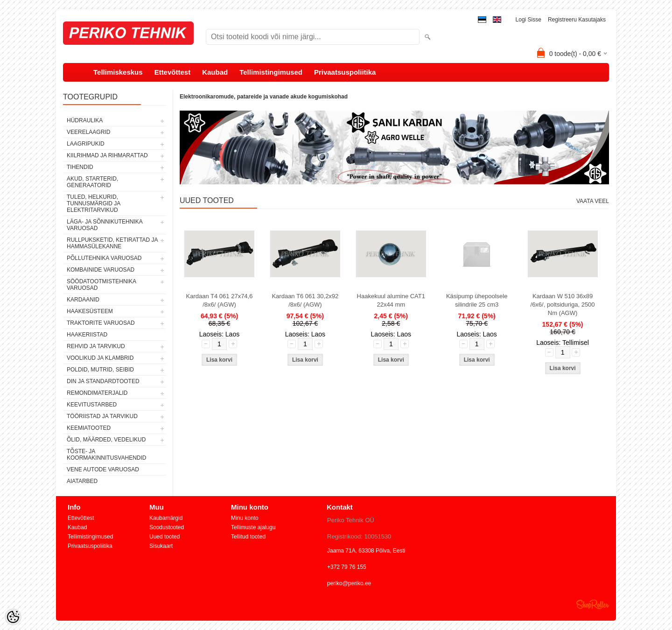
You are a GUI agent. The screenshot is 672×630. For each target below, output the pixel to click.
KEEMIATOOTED (89, 428)
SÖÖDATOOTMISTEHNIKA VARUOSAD (101, 285)
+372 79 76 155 (347, 567)
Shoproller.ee (593, 604)
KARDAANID (83, 300)
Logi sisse (528, 20)
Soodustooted (167, 527)
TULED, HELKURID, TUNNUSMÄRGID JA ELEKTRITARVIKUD (94, 203)
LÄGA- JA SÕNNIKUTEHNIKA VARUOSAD (105, 225)
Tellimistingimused (271, 72)
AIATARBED (82, 481)
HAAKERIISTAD (87, 335)
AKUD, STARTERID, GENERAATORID (92, 182)
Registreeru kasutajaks (577, 20)
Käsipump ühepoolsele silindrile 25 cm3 (477, 300)
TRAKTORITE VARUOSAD (101, 323)
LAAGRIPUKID (86, 144)
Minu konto (245, 518)
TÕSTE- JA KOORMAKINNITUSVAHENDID (106, 455)
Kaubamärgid (166, 518)
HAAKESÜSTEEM (90, 311)
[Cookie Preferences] (13, 617)
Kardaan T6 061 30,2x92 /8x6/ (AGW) (305, 300)
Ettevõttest (173, 72)
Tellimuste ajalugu (253, 527)
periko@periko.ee (349, 583)
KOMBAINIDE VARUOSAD (101, 270)
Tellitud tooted (248, 537)
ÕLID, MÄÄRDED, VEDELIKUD (106, 440)
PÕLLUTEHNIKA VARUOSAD (104, 258)
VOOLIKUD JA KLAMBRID (100, 358)
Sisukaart (161, 546)
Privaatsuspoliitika (345, 72)
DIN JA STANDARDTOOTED (103, 381)
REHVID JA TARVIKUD (96, 346)
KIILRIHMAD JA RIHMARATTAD (107, 155)
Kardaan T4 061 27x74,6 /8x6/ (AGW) (220, 300)
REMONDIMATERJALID (97, 393)
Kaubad (215, 72)
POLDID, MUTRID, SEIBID (100, 370)
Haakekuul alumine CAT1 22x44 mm (391, 300)
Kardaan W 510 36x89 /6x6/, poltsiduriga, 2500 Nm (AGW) (563, 304)
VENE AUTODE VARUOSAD (103, 469)
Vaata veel (593, 201)
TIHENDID (80, 167)
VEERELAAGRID (88, 132)
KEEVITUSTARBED (92, 405)
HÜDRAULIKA (85, 120)
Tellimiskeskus (118, 72)
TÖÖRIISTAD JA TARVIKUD (102, 416)
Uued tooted (164, 537)
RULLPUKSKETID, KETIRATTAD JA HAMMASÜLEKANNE (112, 243)
